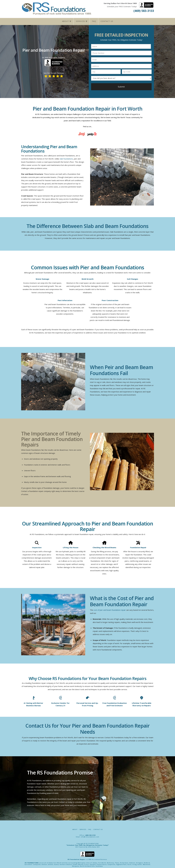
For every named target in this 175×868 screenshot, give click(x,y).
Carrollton (28, 863)
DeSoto (51, 863)
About (75, 828)
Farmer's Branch (66, 863)
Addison (132, 862)
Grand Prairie (102, 863)
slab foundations (66, 158)
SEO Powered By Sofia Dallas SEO (87, 846)
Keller (140, 863)
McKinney (111, 862)
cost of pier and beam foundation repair (110, 609)
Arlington (140, 862)
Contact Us (98, 828)
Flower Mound (78, 863)
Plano (117, 862)
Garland (93, 863)
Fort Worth (102, 862)
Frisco (87, 863)
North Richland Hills (87, 865)
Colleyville (37, 863)
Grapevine (111, 863)
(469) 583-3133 (144, 11)
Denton (44, 863)
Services (83, 828)
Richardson (124, 862)
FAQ (90, 828)
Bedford (147, 862)
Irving (134, 863)
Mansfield (146, 863)
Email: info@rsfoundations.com (87, 836)
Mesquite (76, 865)
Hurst (129, 863)
